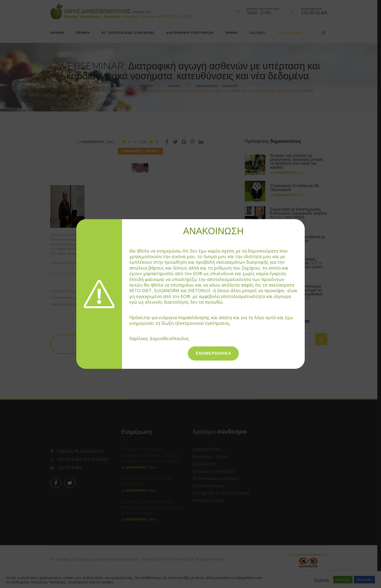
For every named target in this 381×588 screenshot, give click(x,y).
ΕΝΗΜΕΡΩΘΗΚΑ (214, 353)
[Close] (302, 221)
